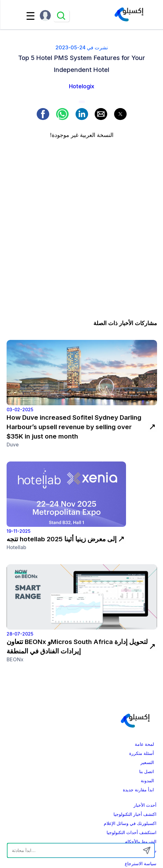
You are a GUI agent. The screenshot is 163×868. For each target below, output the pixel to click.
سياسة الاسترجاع (141, 864)
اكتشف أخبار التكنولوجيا (135, 814)
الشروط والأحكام (141, 842)
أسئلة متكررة (142, 753)
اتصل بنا (147, 772)
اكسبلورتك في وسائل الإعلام (130, 823)
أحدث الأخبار (145, 805)
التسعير (147, 762)
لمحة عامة (144, 744)
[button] (43, 114)
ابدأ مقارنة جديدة (138, 790)
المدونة (147, 781)
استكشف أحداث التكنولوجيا (131, 833)
